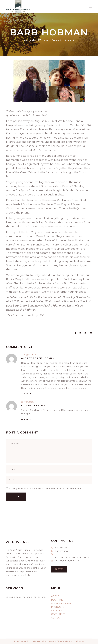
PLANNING (57, 600)
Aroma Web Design (76, 641)
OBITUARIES (58, 614)
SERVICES (56, 611)
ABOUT (55, 596)
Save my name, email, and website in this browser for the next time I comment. (45, 488)
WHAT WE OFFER (61, 603)
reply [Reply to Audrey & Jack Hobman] (28, 394)
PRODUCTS (58, 607)
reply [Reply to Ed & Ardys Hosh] (28, 419)
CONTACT (56, 618)
